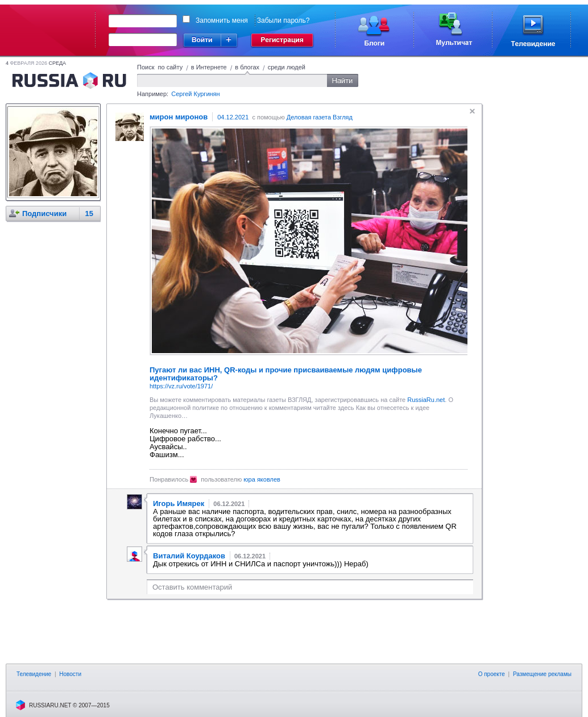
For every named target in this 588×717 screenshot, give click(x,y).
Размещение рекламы (542, 674)
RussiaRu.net (426, 400)
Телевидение (34, 674)
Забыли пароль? (283, 20)
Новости (70, 674)
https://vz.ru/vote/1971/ (181, 386)
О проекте (492, 674)
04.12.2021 (233, 117)
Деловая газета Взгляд (320, 117)
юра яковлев (262, 479)
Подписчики (44, 214)
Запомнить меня (222, 20)
